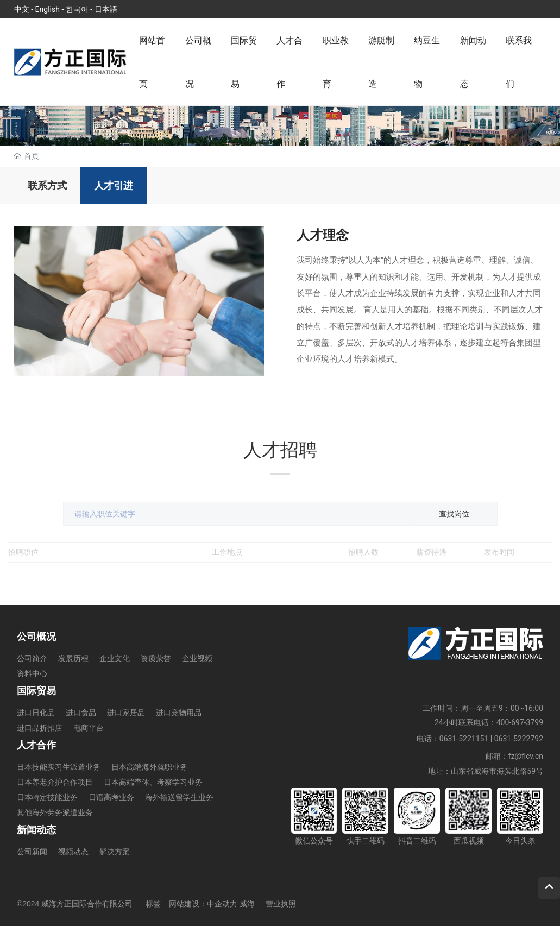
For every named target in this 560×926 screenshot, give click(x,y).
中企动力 (222, 904)
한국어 (77, 9)
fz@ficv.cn (526, 756)
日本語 (106, 9)
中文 (22, 9)
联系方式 (47, 186)
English (48, 9)
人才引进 (114, 186)
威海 (247, 904)
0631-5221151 (464, 739)
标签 (153, 904)
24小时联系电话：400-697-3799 (489, 722)
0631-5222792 (519, 739)
